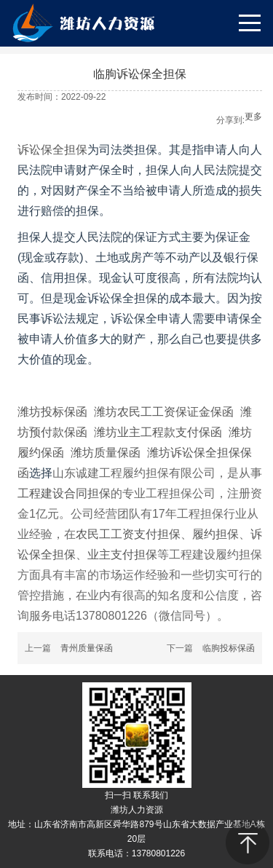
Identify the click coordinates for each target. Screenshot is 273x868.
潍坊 (106, 412)
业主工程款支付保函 (170, 432)
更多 (253, 117)
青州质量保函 (87, 648)
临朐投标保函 (229, 648)
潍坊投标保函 (52, 412)
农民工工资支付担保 (128, 534)
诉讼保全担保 (52, 150)
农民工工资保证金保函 (175, 412)
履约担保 (215, 534)
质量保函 (117, 453)
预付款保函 (58, 432)
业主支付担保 (122, 555)
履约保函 (41, 453)
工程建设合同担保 (64, 493)
